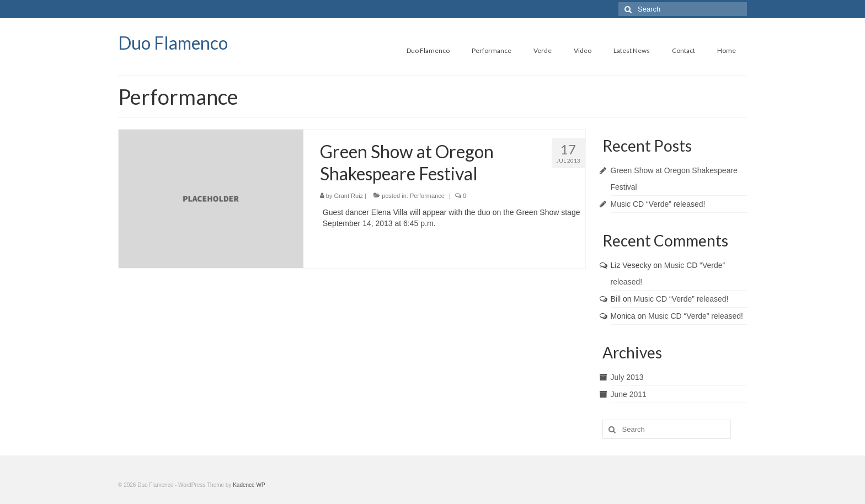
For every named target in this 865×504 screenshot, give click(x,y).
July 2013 (627, 377)
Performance (427, 196)
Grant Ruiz (349, 196)
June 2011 (629, 394)
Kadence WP (249, 485)
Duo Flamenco (173, 43)
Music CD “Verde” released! (658, 204)
